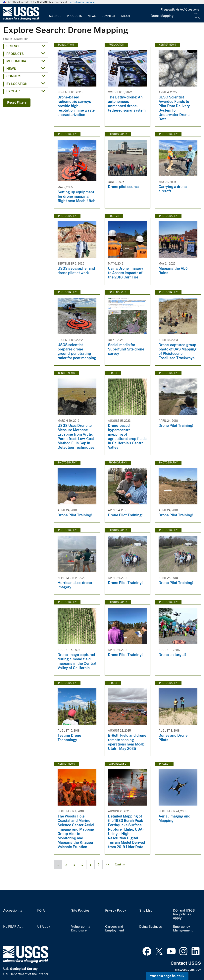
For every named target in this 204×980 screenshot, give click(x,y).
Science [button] (13, 46)
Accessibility (13, 911)
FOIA (41, 911)
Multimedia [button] (16, 61)
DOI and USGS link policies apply (184, 914)
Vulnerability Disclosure (81, 929)
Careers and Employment (115, 929)
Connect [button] (14, 76)
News (92, 16)
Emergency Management (183, 929)
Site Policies (80, 911)
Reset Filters (17, 103)
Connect (108, 16)
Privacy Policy (116, 911)
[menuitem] (55, 14)
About (126, 16)
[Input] (175, 16)
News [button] (11, 69)
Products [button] (15, 54)
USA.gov (44, 927)
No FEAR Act (13, 927)
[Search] (197, 16)
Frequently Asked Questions (180, 9)
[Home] (21, 19)
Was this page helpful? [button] (167, 976)
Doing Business (151, 927)
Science (55, 16)
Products (74, 16)
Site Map (146, 911)
